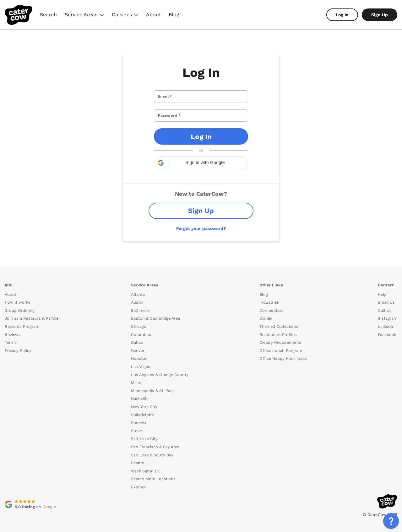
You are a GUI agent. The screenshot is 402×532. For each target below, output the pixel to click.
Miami (137, 375)
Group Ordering (20, 303)
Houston (139, 351)
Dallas (137, 335)
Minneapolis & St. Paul (152, 383)
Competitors (272, 303)
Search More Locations (153, 471)
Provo (137, 423)
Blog (174, 15)
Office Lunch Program (281, 343)
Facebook (387, 327)
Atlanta (138, 287)
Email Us (386, 294)
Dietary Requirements (280, 335)
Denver (138, 343)
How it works (18, 294)
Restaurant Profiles (278, 327)
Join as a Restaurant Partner (32, 310)
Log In (342, 15)
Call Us (385, 303)
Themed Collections (279, 319)
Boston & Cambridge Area (155, 310)
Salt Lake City (144, 431)
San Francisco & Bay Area (155, 439)
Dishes (266, 310)
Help (382, 287)
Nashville (140, 391)
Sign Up (380, 15)
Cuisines (125, 16)
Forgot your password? (201, 221)
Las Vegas (141, 359)
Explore (138, 479)
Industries (269, 294)
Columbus (141, 327)
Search (48, 15)
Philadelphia (143, 407)
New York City (144, 399)
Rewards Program (22, 319)
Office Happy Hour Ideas (283, 351)
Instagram (388, 310)
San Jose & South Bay (152, 447)
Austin (137, 294)
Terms (11, 335)
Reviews (13, 327)
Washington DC (146, 463)
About (154, 15)
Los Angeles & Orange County (160, 367)
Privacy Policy (18, 343)
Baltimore (140, 303)
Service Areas (84, 16)
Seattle (138, 455)
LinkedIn (386, 319)
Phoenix (139, 415)
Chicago (139, 319)
